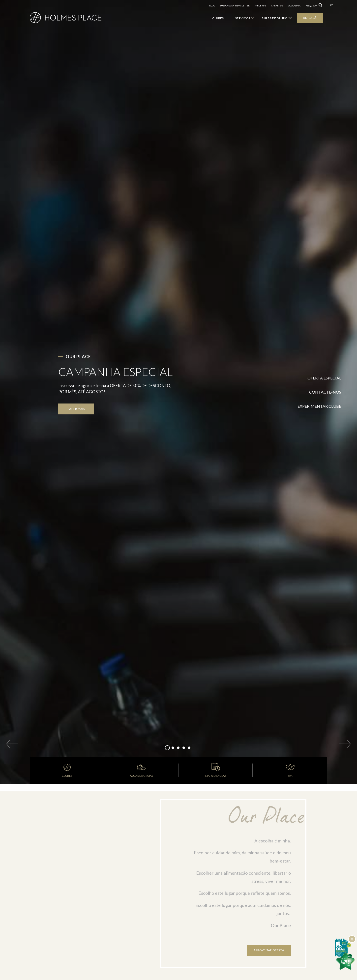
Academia (294, 6)
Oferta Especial (324, 378)
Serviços (243, 18)
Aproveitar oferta (269, 950)
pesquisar (311, 6)
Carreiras (277, 6)
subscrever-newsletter (235, 6)
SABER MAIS (76, 409)
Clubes (218, 18)
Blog (212, 6)
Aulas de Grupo (274, 18)
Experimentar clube (319, 406)
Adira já (310, 18)
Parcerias (260, 6)
